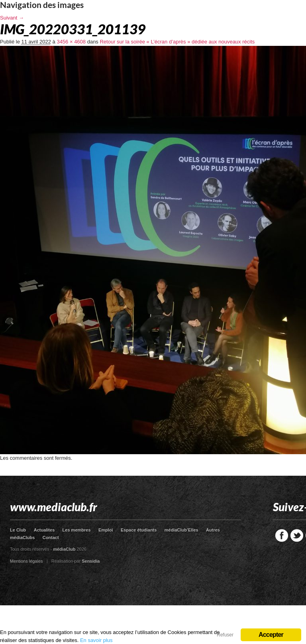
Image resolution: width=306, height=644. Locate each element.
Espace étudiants (139, 530)
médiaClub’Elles (181, 530)
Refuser (225, 635)
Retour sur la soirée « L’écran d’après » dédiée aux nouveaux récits (177, 42)
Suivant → (12, 18)
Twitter (297, 536)
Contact (51, 538)
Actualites (44, 530)
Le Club (18, 530)
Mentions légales (26, 561)
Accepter (271, 635)
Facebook (282, 536)
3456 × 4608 (71, 42)
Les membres (77, 530)
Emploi (106, 530)
